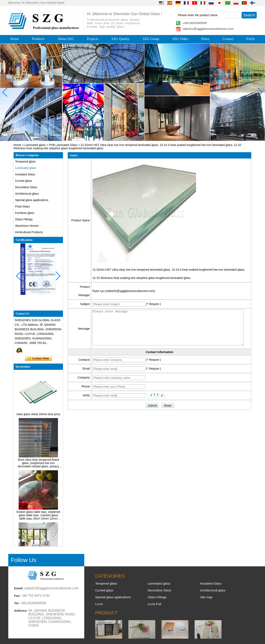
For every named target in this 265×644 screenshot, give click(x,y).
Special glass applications (32, 200)
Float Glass (22, 206)
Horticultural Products (29, 232)
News (205, 39)
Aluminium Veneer (27, 226)
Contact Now (38, 358)
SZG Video (180, 39)
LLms (99, 604)
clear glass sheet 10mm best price (38, 415)
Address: (21, 611)
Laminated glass (35, 145)
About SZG (66, 39)
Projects (93, 39)
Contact (228, 39)
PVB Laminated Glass (63, 145)
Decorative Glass (26, 187)
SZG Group (151, 39)
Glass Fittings (24, 219)
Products (38, 39)
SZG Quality (120, 39)
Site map (206, 597)
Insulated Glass (25, 174)
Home (15, 39)
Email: (19, 588)
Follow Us (23, 560)
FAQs (251, 39)
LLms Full (154, 604)
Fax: (17, 596)
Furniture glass (25, 213)
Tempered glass (25, 162)
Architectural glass (27, 194)
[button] (124, 138)
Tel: (17, 603)
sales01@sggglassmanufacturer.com (208, 29)
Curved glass (24, 181)
